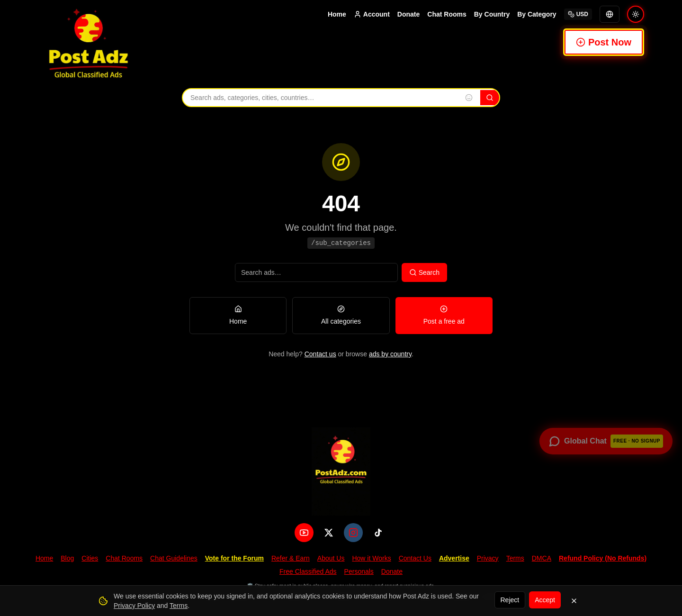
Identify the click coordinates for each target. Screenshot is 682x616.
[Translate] (610, 14)
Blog (67, 558)
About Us (331, 558)
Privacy (488, 558)
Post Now (604, 42)
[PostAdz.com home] (341, 471)
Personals (359, 571)
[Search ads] (316, 272)
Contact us (320, 354)
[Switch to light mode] (636, 14)
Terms (515, 558)
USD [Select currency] (578, 14)
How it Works (371, 558)
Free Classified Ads (308, 571)
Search (424, 272)
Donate (408, 14)
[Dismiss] (574, 601)
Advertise (454, 558)
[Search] (490, 98)
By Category (537, 14)
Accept (545, 600)
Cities (90, 558)
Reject (510, 600)
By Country (492, 14)
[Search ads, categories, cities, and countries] (320, 98)
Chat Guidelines (174, 558)
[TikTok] (378, 533)
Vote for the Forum (234, 558)
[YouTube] (304, 533)
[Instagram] (353, 533)
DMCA (542, 558)
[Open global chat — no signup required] (606, 441)
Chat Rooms (447, 14)
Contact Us (415, 558)
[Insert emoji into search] (469, 98)
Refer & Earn (291, 558)
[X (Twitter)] (329, 533)
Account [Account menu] (372, 14)
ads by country (390, 354)
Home (337, 14)
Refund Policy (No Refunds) (603, 558)
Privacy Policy (134, 606)
